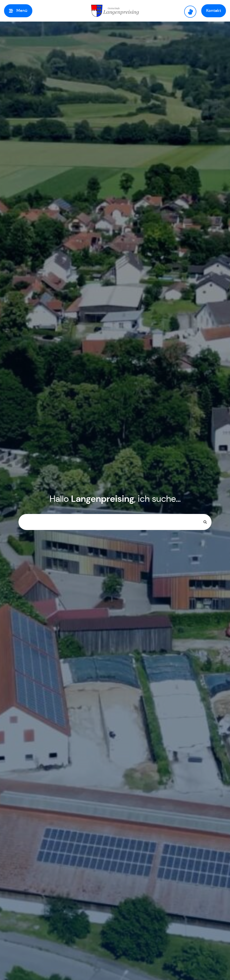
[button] (18, 11)
